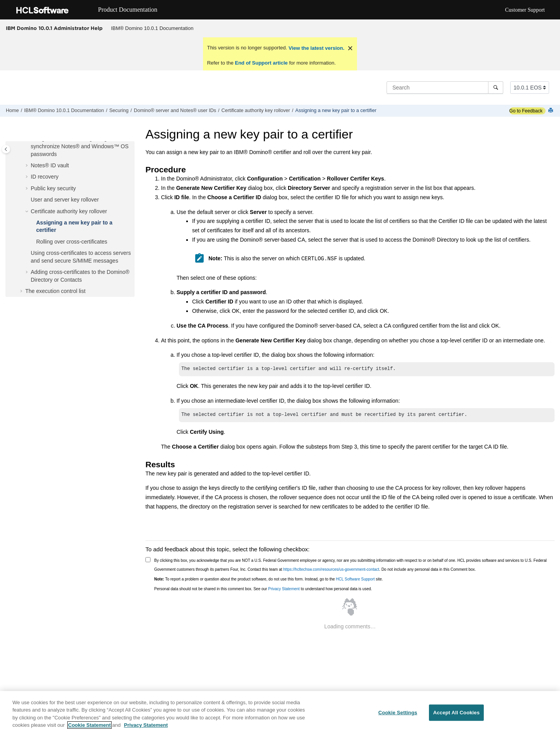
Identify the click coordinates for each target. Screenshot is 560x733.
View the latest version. (316, 48)
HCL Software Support (355, 579)
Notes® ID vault (50, 165)
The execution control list (55, 291)
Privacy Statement (284, 589)
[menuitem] (152, 28)
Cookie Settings (398, 713)
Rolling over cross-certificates (72, 242)
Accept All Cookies (457, 713)
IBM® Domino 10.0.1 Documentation (152, 28)
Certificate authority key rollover (255, 110)
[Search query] (445, 88)
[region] (280, 712)
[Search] (496, 88)
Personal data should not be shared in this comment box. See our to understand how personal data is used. (263, 589)
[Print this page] (551, 111)
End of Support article (261, 63)
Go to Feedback (526, 111)
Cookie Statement (89, 725)
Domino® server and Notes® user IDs (175, 110)
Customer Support (525, 10)
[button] (28, 166)
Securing (119, 110)
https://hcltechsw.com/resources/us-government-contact (331, 569)
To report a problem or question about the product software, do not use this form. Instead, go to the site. (269, 579)
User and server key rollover (65, 200)
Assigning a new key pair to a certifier (336, 110)
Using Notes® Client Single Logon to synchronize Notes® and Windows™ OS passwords (80, 146)
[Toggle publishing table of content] (6, 149)
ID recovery (45, 177)
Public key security (53, 188)
